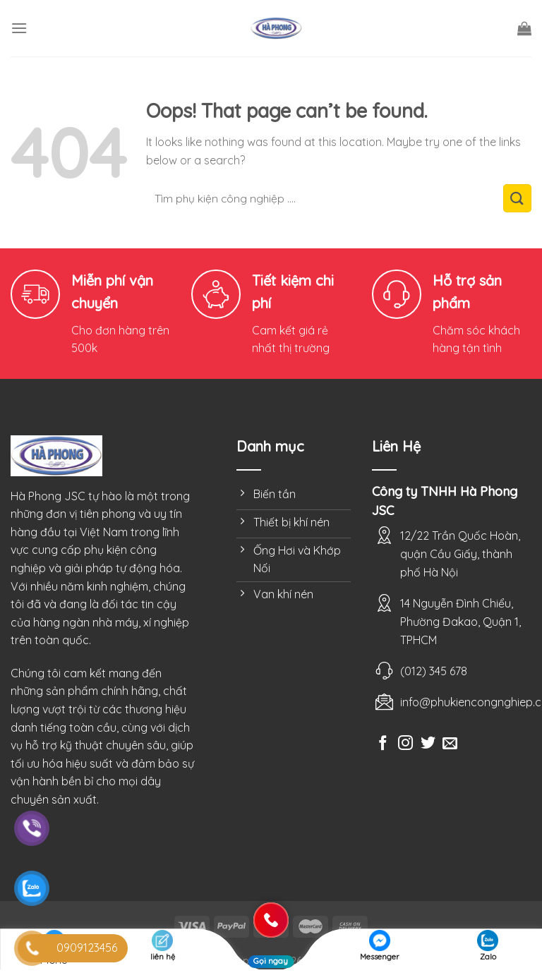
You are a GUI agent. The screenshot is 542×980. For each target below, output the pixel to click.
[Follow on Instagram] (405, 744)
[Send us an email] (450, 744)
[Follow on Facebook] (383, 744)
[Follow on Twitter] (428, 744)
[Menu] (19, 28)
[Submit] (517, 198)
